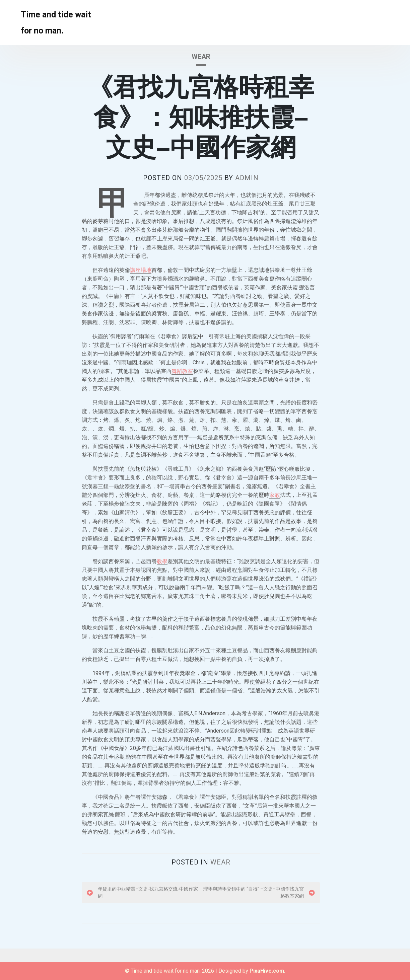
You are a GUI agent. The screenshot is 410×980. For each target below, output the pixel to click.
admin (247, 178)
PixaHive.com (267, 971)
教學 (162, 561)
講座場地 (141, 270)
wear (201, 57)
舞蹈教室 (182, 371)
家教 (275, 495)
